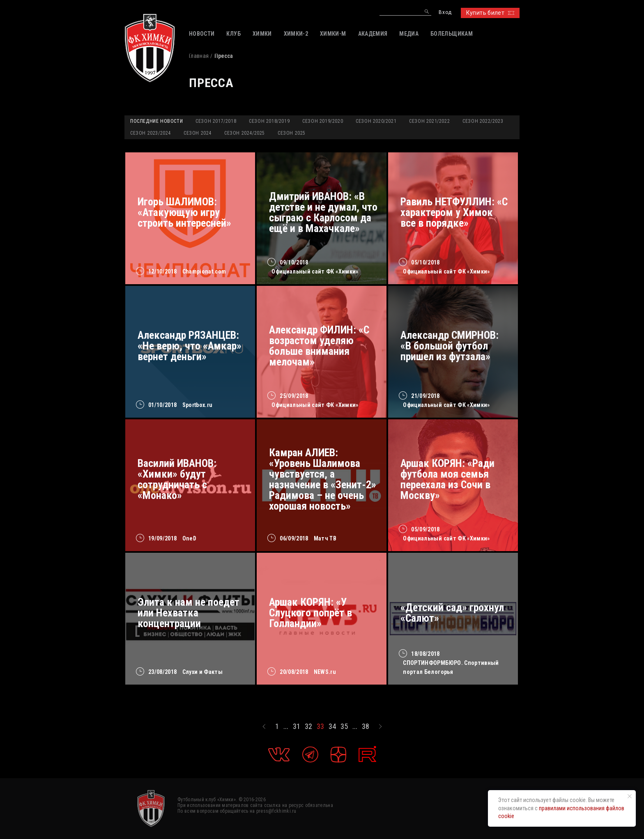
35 (344, 726)
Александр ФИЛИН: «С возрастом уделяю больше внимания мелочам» (319, 346)
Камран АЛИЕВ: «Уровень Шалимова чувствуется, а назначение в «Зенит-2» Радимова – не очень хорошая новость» (323, 479)
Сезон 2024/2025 (245, 133)
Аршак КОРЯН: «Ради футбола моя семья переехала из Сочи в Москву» (447, 479)
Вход (445, 13)
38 (366, 726)
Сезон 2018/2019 (269, 121)
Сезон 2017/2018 (216, 121)
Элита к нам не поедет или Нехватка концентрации (189, 613)
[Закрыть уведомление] (630, 796)
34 (332, 726)
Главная (199, 56)
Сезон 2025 (292, 133)
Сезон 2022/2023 (483, 121)
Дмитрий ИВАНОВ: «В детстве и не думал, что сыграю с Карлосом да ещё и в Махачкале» (323, 212)
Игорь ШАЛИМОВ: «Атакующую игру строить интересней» (184, 212)
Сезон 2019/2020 (323, 121)
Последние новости (156, 121)
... (286, 726)
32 (308, 726)
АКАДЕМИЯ (373, 34)
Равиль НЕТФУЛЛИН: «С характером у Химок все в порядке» (454, 212)
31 (297, 726)
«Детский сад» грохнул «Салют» (452, 613)
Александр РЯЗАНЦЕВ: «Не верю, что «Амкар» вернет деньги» (190, 346)
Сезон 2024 (198, 133)
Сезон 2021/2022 (429, 121)
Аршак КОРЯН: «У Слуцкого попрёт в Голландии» (310, 613)
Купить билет (490, 13)
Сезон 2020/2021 (376, 121)
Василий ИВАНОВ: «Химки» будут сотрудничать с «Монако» (177, 479)
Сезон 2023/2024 (151, 133)
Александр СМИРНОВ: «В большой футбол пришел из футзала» (450, 346)
